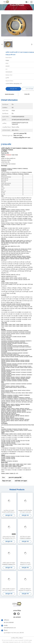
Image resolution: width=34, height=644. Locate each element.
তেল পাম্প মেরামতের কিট (15, 478)
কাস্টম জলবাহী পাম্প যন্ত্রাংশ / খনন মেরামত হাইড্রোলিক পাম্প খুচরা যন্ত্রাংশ (9, 590)
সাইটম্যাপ (21, 638)
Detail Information (10, 94)
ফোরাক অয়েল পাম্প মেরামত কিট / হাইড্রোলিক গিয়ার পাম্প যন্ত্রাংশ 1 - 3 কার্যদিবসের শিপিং (9, 538)
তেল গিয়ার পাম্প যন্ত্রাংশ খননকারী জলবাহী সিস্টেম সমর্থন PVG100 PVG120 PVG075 (9, 511)
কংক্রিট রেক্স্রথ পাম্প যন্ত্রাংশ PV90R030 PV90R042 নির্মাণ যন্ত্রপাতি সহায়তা (9, 564)
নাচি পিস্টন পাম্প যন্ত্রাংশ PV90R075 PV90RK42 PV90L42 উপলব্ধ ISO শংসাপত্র (25, 538)
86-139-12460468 (9, 623)
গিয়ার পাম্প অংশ (7, 481)
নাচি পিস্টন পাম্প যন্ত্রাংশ (21, 481)
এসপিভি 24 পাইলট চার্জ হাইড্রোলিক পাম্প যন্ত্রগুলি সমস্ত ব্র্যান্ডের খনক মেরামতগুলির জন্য (25, 590)
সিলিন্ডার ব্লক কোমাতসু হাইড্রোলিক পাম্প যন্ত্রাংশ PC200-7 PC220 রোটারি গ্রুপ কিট (25, 564)
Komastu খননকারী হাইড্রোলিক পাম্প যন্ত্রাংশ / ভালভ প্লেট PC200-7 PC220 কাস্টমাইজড (25, 511)
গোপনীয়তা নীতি (15, 638)
